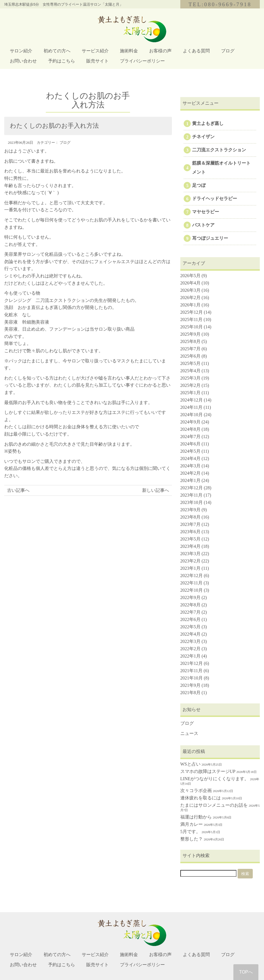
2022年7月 (190, 612)
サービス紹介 (95, 51)
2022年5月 (190, 627)
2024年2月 (190, 473)
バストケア (203, 225)
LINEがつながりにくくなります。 (215, 779)
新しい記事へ (156, 490)
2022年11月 (191, 583)
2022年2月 (190, 649)
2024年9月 (190, 422)
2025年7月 (190, 349)
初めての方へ (57, 51)
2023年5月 (190, 539)
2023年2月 (190, 561)
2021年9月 (190, 685)
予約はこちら (62, 61)
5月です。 (190, 832)
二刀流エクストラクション (219, 150)
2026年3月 (190, 290)
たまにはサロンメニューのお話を (214, 805)
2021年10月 (192, 678)
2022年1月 (190, 656)
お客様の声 (160, 51)
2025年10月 (192, 327)
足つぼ (199, 185)
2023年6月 (190, 532)
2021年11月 (191, 671)
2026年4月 (190, 283)
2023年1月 (190, 568)
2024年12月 (192, 400)
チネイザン (203, 137)
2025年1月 (190, 393)
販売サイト (97, 61)
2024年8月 (190, 429)
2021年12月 (192, 663)
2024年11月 (191, 407)
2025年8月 (190, 341)
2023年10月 (192, 502)
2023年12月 (192, 488)
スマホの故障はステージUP (208, 771)
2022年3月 (190, 641)
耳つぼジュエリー (210, 238)
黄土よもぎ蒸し (208, 123)
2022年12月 (192, 576)
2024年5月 (190, 451)
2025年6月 (190, 356)
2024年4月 (190, 458)
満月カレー (192, 824)
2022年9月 (190, 597)
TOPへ (246, 972)
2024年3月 (190, 466)
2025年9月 (190, 334)
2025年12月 (192, 312)
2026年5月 (190, 276)
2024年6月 (190, 444)
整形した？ (192, 839)
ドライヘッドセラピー (215, 199)
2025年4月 (190, 371)
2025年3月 (190, 378)
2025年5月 (190, 363)
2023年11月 (191, 495)
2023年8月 (190, 517)
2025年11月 (191, 319)
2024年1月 (190, 480)
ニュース (189, 733)
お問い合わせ (23, 61)
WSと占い (190, 764)
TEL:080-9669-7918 (220, 4)
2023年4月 (190, 546)
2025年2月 (190, 385)
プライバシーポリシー (142, 61)
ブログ (228, 51)
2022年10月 (192, 590)
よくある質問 (196, 51)
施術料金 (129, 51)
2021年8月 (190, 693)
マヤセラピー (206, 212)
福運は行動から (196, 817)
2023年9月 (190, 510)
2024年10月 (192, 415)
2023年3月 (190, 554)
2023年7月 (190, 524)
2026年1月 (190, 305)
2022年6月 (190, 619)
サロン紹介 (21, 51)
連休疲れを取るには (201, 798)
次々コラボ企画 (196, 790)
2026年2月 (190, 298)
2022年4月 (190, 634)
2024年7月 (190, 437)
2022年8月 (190, 605)
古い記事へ (18, 490)
